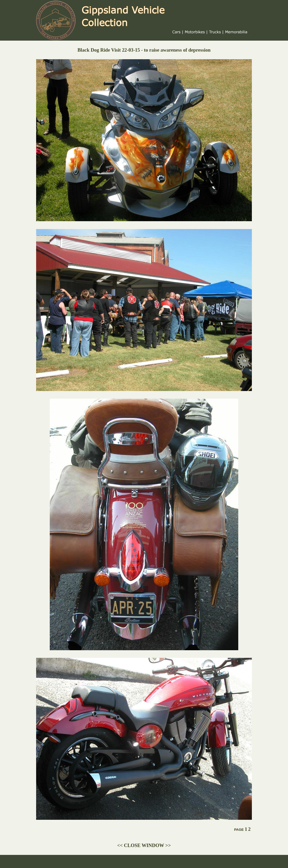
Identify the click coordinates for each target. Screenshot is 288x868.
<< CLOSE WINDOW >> (144, 845)
